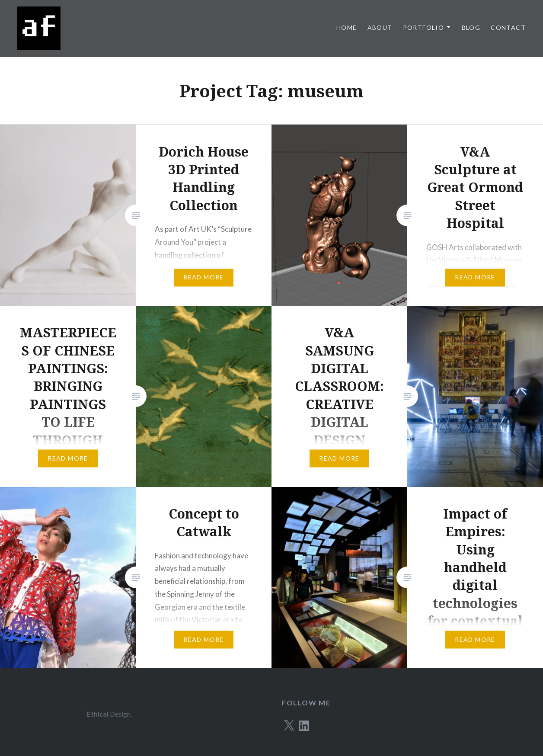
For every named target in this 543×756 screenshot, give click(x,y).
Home (347, 27)
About (380, 27)
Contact (508, 27)
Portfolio (424, 27)
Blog (471, 27)
